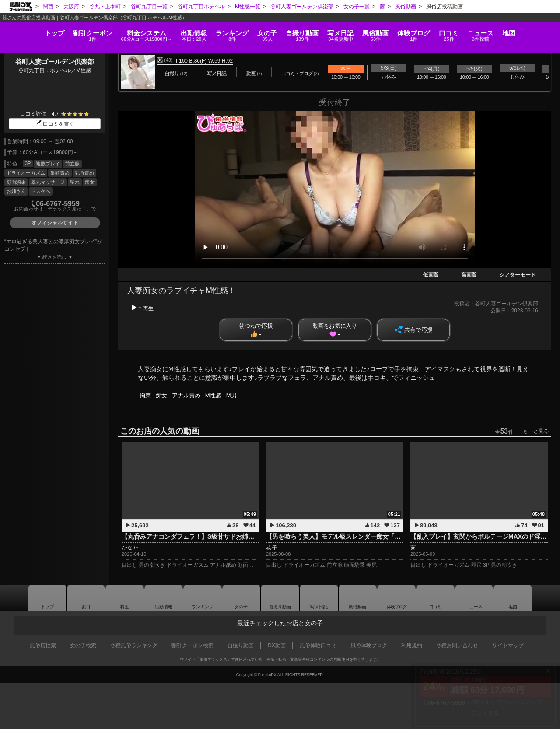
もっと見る (536, 431)
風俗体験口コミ (318, 645)
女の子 (263, 32)
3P (28, 163)
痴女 (90, 182)
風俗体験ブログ (369, 645)
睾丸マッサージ (48, 182)
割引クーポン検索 (192, 645)
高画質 (469, 275)
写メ (345, 32)
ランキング (223, 32)
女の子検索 (83, 645)
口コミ (467, 32)
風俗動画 (384, 32)
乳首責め (84, 173)
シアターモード (518, 275)
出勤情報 (164, 598)
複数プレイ (48, 164)
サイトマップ (508, 645)
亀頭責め (60, 173)
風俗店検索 (43, 645)
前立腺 (72, 164)
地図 (535, 29)
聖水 (75, 182)
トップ (28, 29)
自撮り (302, 32)
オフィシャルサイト (55, 223)
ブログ (427, 32)
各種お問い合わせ (457, 645)
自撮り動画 (280, 598)
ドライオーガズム (26, 173)
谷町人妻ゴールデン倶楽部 (55, 61)
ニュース (503, 32)
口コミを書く (55, 124)
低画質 (431, 275)
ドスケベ (41, 191)
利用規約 (412, 645)
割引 (70, 32)
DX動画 (277, 645)
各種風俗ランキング (134, 645)
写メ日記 (319, 598)
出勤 (180, 32)
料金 (129, 32)
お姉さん (16, 191)
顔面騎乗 (16, 182)
